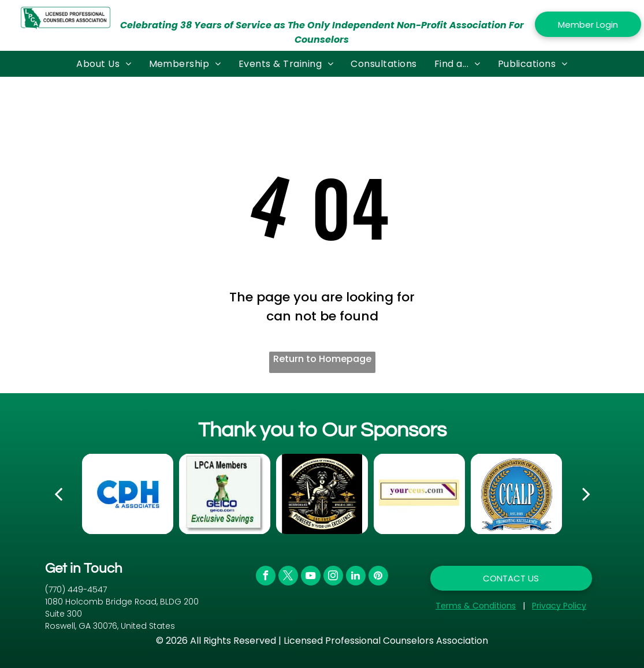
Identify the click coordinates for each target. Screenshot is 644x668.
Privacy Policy (559, 606)
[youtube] (311, 577)
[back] (58, 494)
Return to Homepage (322, 359)
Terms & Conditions (476, 606)
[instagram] (333, 577)
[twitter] (288, 577)
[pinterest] (378, 577)
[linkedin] (356, 577)
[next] (586, 494)
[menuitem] (104, 64)
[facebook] (266, 577)
